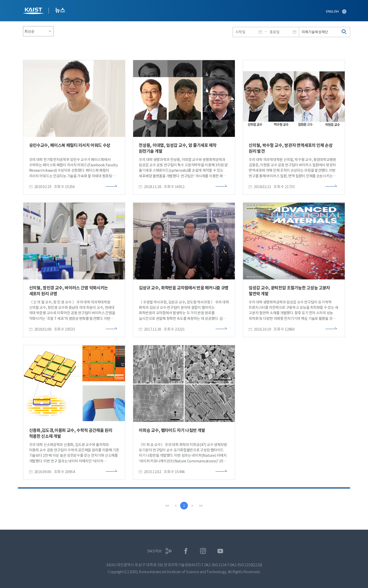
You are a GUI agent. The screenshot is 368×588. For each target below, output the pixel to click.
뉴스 (60, 10)
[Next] (192, 506)
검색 (344, 32)
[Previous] (176, 506)
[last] (201, 506)
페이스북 (186, 551)
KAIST (34, 11)
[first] (167, 506)
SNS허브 (154, 551)
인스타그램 (203, 551)
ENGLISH (332, 11)
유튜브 (220, 551)
